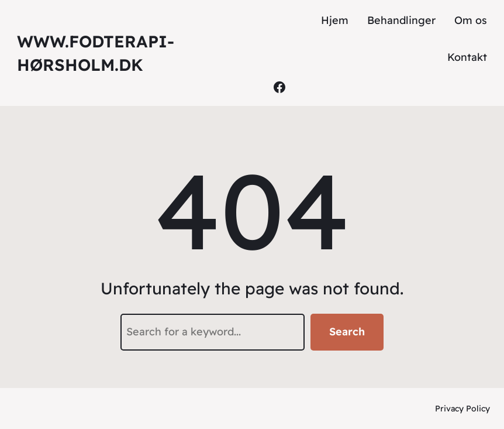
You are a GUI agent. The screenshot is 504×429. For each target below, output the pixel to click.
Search (347, 332)
